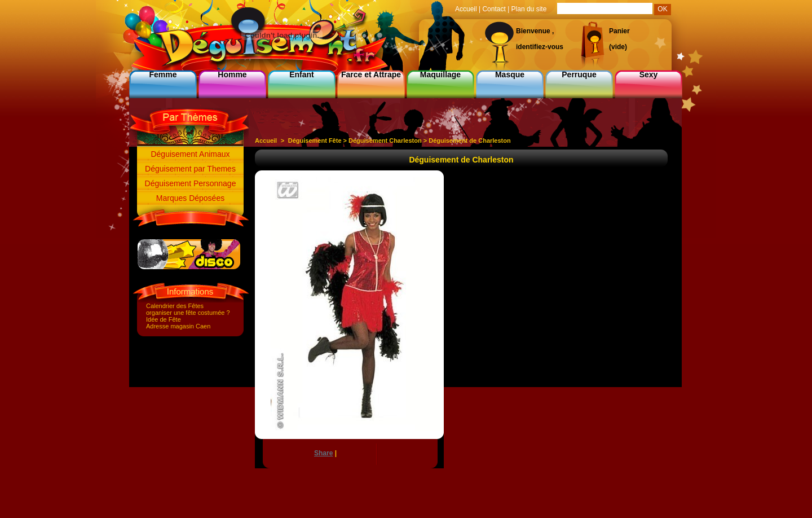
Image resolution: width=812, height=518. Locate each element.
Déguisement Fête (315, 141)
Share (323, 453)
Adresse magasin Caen (178, 326)
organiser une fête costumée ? (188, 313)
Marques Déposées (190, 198)
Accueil (266, 141)
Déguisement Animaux (190, 154)
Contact (494, 9)
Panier (619, 31)
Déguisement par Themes (190, 169)
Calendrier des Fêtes (175, 306)
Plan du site (529, 9)
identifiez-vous (540, 47)
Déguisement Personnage (191, 183)
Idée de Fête (164, 319)
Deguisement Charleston (385, 141)
